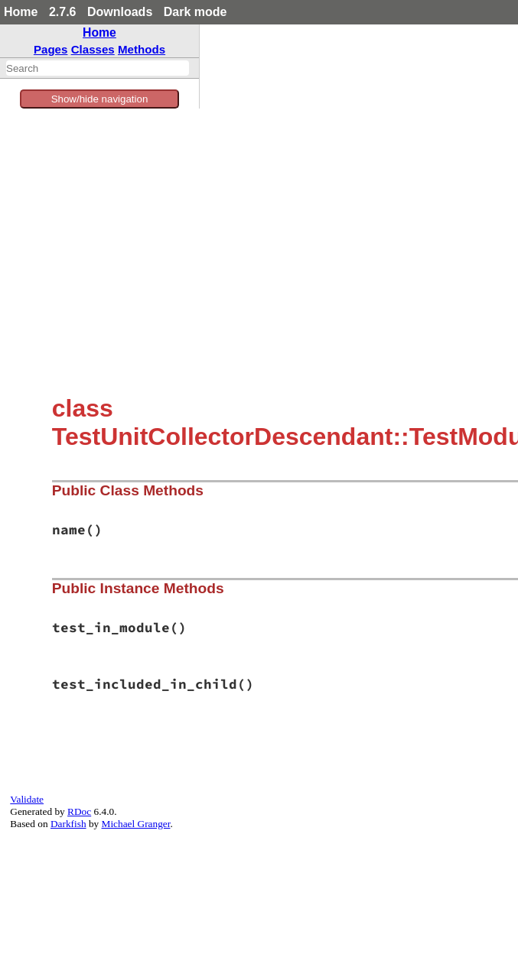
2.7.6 (63, 12)
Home (21, 12)
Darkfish (68, 824)
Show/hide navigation (100, 99)
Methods (142, 49)
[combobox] (98, 68)
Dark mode (195, 12)
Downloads (120, 12)
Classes (93, 49)
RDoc (79, 811)
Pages (51, 49)
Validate (27, 799)
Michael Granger (136, 824)
